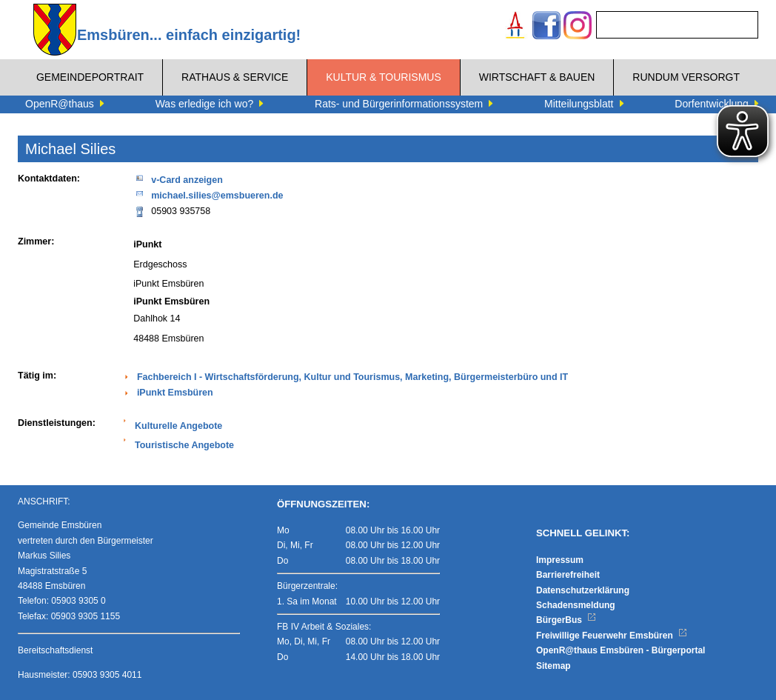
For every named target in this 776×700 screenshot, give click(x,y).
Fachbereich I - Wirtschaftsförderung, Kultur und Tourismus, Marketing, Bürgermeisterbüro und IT (352, 377)
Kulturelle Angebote (178, 426)
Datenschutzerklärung (583, 590)
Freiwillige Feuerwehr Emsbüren (612, 636)
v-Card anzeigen (178, 179)
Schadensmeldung (576, 605)
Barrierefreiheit (568, 575)
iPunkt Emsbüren (175, 393)
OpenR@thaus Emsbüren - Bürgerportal (621, 650)
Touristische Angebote (184, 445)
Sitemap (553, 666)
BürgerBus (566, 620)
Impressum (560, 560)
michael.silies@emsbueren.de (208, 194)
